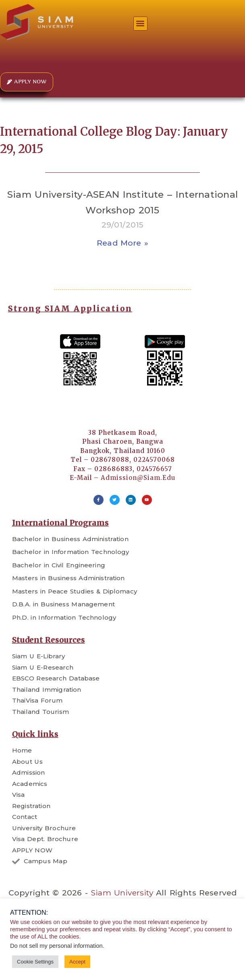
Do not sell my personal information (56, 946)
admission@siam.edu (138, 478)
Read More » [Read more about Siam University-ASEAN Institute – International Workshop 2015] (122, 243)
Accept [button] (77, 962)
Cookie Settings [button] (35, 962)
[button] (140, 24)
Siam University (122, 893)
